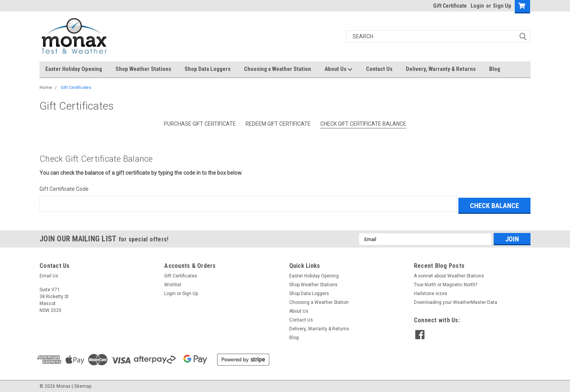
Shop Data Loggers (208, 69)
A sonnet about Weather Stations (449, 274)
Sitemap (83, 384)
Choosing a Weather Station (278, 69)
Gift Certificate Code (64, 189)
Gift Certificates (76, 88)
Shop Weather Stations (143, 69)
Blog (495, 69)
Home (46, 88)
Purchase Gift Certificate (200, 124)
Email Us (49, 274)
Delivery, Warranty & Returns (441, 69)
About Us (339, 69)
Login (477, 6)
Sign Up (502, 6)
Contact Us (379, 69)
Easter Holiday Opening (74, 69)
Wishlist (173, 283)
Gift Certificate (450, 6)
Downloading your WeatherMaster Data (456, 300)
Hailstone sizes (431, 292)
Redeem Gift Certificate (278, 124)
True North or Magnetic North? (446, 283)
